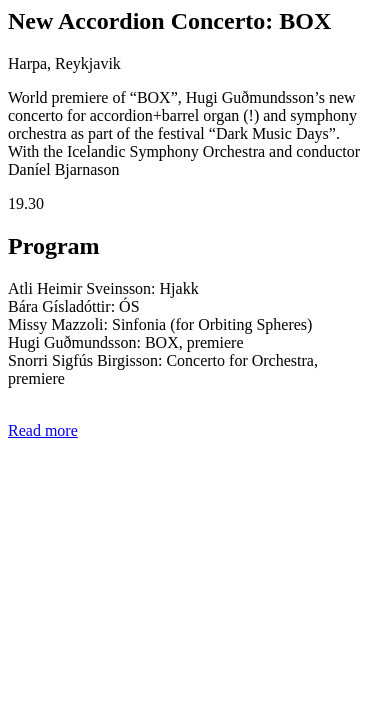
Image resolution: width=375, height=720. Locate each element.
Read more (43, 430)
